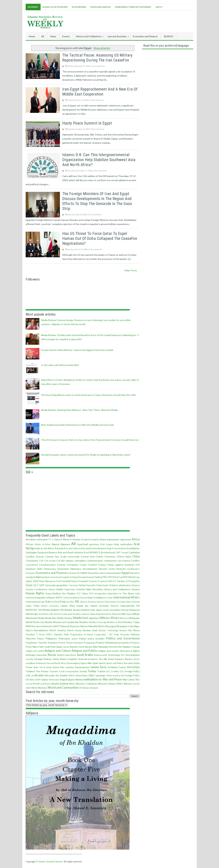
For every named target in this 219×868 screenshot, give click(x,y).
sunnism (70, 667)
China (136, 556)
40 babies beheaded (37, 539)
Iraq (63, 601)
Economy (71, 573)
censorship (74, 556)
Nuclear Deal (90, 630)
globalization (125, 585)
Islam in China (103, 602)
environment (56, 577)
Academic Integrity (90, 540)
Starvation (128, 663)
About (159, 7)
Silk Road (109, 659)
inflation (51, 597)
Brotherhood (108, 552)
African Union (33, 544)
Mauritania (31, 618)
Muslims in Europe (98, 622)
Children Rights (124, 557)
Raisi (95, 647)
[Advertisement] (131, 21)
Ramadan (103, 647)
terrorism (133, 667)
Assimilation (133, 548)
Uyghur (44, 679)
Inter (110, 597)
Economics (31, 573)
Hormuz (136, 589)
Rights (136, 651)
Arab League (106, 544)
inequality (40, 597)
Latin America (56, 614)
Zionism (94, 688)
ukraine (39, 675)
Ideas (85, 593)
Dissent (103, 569)
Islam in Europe (118, 602)
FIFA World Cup (115, 577)
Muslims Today (132, 622)
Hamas (52, 589)
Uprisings (101, 675)
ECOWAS (82, 573)
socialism (30, 663)
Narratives (37, 626)
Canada (124, 553)
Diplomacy (76, 569)
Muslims (84, 622)
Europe (82, 577)
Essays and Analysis (101, 7)
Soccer (137, 659)
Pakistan (135, 634)
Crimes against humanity (121, 565)
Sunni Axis (59, 667)
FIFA (105, 577)
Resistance (126, 651)
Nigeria (29, 630)
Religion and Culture (58, 651)
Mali (123, 614)
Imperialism (113, 594)
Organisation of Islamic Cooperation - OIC (91, 635)
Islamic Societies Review (55, 7)
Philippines (51, 638)
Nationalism (48, 626)
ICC (79, 593)
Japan (99, 610)
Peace (40, 638)
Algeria (55, 544)
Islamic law (83, 606)
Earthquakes (134, 569)
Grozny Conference (36, 589)
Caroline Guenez (35, 556)
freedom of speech (98, 581)
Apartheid (83, 544)
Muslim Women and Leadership (62, 622)
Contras (61, 565)
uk (32, 676)
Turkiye (101, 671)
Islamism (115, 606)
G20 (110, 581)
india (137, 594)
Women (128, 684)
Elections (135, 573)
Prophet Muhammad (107, 643)
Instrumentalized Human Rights (78, 598)
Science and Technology (107, 655)
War (100, 680)
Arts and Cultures (72, 548)
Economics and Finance (51, 573)
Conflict (135, 561)
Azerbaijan (31, 552)
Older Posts (131, 270)
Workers (42, 688)
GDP (42, 585)
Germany (74, 585)
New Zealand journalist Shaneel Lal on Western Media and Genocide (77, 425)
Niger (137, 626)
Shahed (47, 659)
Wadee (79, 679)
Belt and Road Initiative (70, 552)
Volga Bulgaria (67, 679)
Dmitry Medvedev (118, 569)
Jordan (106, 610)
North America (58, 630)
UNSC (92, 675)
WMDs (120, 684)
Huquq (48, 594)
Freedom (83, 581)
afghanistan (126, 540)
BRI (91, 553)
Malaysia (116, 614)
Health (60, 589)
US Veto (30, 679)
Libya (93, 614)
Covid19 (92, 565)
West (72, 684)
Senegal (38, 659)
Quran (66, 647)
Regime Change (131, 647)
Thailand (30, 671)
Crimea (102, 565)
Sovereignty (73, 663)
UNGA (71, 676)
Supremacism (82, 667)
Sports (102, 663)
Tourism (54, 671)
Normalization (41, 630)
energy (29, 577)
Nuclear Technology (108, 630)
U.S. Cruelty (112, 671)
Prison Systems (75, 643)
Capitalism (134, 552)
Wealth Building (60, 684)
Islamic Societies (100, 606)
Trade (62, 671)
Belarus (53, 552)
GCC (36, 585)
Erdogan (74, 577)
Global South (102, 585)
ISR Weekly (33, 7)
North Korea (75, 630)
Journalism (115, 610)
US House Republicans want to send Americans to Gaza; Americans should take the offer (89, 395)
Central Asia (87, 556)
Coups (83, 565)
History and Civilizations (117, 589)
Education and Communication (105, 573)
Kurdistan (44, 614)
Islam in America (88, 602)
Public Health (44, 647)
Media (41, 618)
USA (38, 679)
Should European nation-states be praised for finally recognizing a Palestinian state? (86, 455)
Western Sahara (107, 684)
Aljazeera (65, 544)
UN (46, 675)
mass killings (133, 614)
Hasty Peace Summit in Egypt (87, 123)
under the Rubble (58, 675)
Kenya (125, 610)
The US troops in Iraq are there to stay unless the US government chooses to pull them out (90, 440)
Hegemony (70, 589)
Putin (53, 647)
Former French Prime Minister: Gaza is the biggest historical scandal (77, 350)
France (74, 581)
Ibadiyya (57, 593)
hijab (89, 589)
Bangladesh (43, 553)
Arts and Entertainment (94, 548)
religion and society (109, 651)
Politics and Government (123, 638)
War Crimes (129, 679)
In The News (127, 593)
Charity (99, 556)
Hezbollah (80, 589)
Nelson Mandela (89, 626)
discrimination (90, 569)
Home (32, 36)
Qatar (59, 647)
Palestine (31, 638)
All (43, 36)
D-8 (138, 565)
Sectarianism (133, 655)
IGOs (92, 594)
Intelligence (100, 597)
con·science (124, 561)
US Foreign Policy (130, 675)
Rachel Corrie (77, 647)
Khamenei (134, 610)
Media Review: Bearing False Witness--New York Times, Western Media (79, 410)
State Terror (39, 667)
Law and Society (72, 614)
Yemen (85, 688)
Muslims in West (115, 622)
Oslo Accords (122, 634)
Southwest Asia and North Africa (51, 663)
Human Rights (35, 593)
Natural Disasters (71, 626)
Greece (136, 585)
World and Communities (63, 688)
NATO (57, 626)
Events (91, 577)
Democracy (50, 569)
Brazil (86, 553)
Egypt (125, 573)
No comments (99, 66)
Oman (42, 635)
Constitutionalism (47, 565)
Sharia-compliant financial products (79, 659)
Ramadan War (115, 647)
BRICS (97, 552)
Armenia (59, 548)
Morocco (124, 618)
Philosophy (64, 638)
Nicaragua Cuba (125, 626)
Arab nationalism (123, 544)
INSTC (59, 597)
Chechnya (110, 556)
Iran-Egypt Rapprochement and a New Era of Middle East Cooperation (100, 92)
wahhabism (91, 679)
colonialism (80, 561)
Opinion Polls (61, 634)
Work (34, 688)
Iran (48, 601)
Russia (52, 655)
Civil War (61, 561)
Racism (88, 647)
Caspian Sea (52, 556)
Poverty (62, 643)
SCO (123, 655)
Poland (83, 638)
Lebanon (85, 614)
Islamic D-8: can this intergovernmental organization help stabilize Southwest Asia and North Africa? (99, 160)
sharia (56, 659)
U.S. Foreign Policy (130, 671)
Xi (80, 688)
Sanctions (71, 655)
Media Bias (51, 618)
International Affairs (126, 597)
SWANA (95, 667)
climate (70, 561)
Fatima (98, 577)
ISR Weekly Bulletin (49, 610)
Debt (40, 569)
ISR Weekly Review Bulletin (75, 610)
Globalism (114, 585)
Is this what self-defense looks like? (60, 365)
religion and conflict (35, 651)
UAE (28, 675)
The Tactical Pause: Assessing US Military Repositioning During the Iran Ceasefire (97, 58)
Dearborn (31, 569)
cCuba (63, 556)
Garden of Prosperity (128, 581)
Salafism (61, 655)
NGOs (101, 626)
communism (110, 561)
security (29, 659)
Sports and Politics (115, 663)
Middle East (80, 618)
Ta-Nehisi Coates (117, 667)
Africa (136, 539)
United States (81, 676)
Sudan (49, 667)
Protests (135, 643)
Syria (103, 667)
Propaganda (89, 643)
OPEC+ (49, 635)
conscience (32, 565)
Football (66, 581)
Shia (101, 659)
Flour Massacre (47, 581)
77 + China (54, 539)
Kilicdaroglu (32, 614)
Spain (95, 663)
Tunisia (83, 671)
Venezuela (54, 680)
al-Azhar (46, 544)
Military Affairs (109, 618)
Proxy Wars (32, 647)
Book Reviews (79, 7)
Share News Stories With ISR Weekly (133, 7)
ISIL (77, 601)
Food (58, 581)
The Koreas (42, 671)
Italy (93, 610)
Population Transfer (36, 643)
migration (94, 618)
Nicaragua (111, 626)
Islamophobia (127, 606)
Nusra (136, 630)
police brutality (96, 638)
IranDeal (55, 602)
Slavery (129, 659)
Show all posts (102, 48)
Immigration (101, 594)
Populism (53, 643)
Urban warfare (113, 676)
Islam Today (33, 606)
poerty (75, 639)
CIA (41, 561)
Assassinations (119, 548)
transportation (72, 671)
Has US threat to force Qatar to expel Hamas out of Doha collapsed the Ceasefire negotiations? (100, 238)
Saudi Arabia (85, 655)
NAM (28, 626)
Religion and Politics (85, 651)
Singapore (119, 659)
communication (95, 561)
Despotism (63, 569)
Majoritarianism (104, 614)
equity (66, 577)
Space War (86, 663)
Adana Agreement (109, 539)
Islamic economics (50, 606)
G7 (114, 581)
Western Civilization (86, 684)
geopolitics (62, 585)
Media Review (65, 618)
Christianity (32, 561)
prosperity (124, 643)
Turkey (92, 671)
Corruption (73, 565)
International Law (35, 602)
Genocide (50, 585)
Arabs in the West (44, 548)
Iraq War (70, 602)
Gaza (29, 585)
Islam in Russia (133, 602)
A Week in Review (70, 539)
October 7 (32, 634)
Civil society (50, 561)
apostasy (94, 544)
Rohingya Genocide (36, 655)
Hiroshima (97, 589)
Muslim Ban (38, 622)
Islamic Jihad (68, 606)
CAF (118, 552)
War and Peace (112, 679)
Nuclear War (126, 630)
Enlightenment (42, 577)
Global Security (87, 585)
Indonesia (30, 598)
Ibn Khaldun (69, 593)
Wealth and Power (42, 684)
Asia (109, 548)
